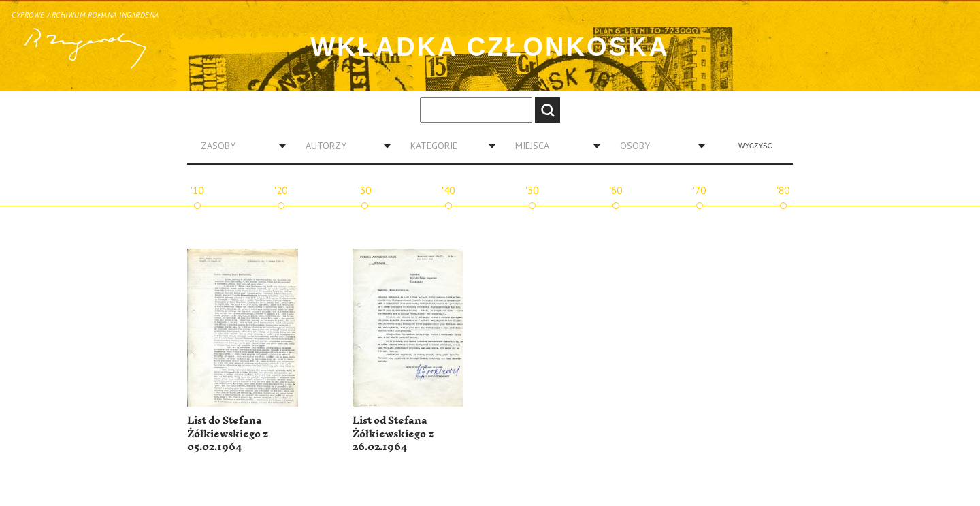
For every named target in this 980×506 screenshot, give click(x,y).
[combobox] (238, 146)
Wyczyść (755, 146)
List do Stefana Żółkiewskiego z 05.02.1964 (228, 434)
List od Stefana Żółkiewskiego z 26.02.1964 (393, 434)
